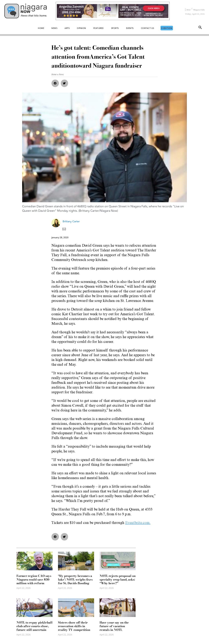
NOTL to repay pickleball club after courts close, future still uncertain (34, 626)
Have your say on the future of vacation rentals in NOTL (114, 626)
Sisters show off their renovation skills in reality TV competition (74, 626)
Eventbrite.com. (138, 523)
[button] (200, 28)
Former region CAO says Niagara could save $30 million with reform (34, 579)
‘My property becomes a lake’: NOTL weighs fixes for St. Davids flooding (75, 579)
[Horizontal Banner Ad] (113, 11)
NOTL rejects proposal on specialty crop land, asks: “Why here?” (118, 579)
